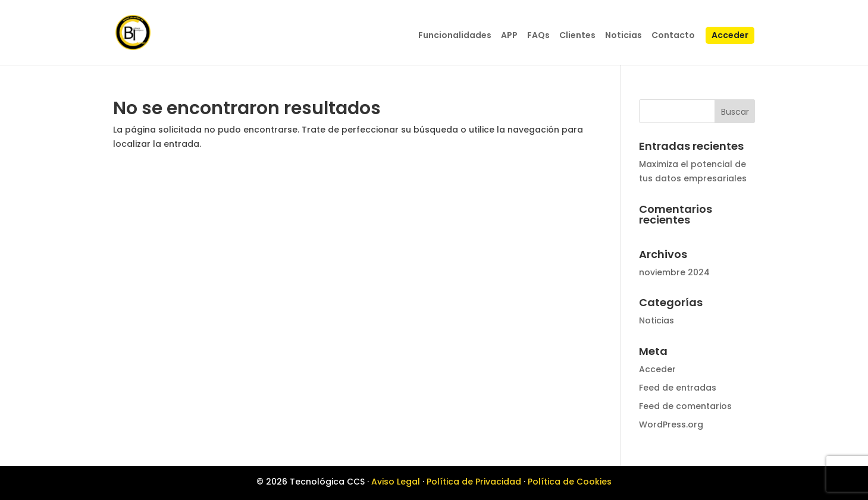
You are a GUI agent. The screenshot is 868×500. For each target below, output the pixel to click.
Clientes (577, 36)
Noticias (623, 36)
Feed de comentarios (685, 406)
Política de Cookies (570, 482)
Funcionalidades (455, 36)
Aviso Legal (396, 482)
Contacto (673, 36)
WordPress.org (671, 424)
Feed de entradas (678, 388)
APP (509, 36)
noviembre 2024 (674, 272)
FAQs (538, 36)
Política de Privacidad (474, 482)
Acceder (730, 36)
